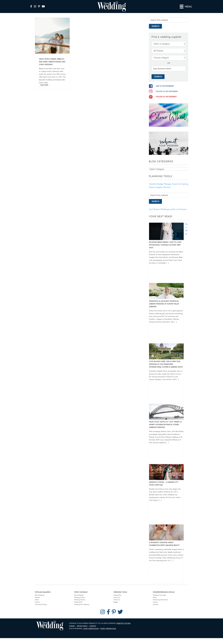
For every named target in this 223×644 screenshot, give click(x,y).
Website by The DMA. (124, 623)
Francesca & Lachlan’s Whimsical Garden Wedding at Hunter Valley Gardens (164, 304)
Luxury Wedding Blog (91, 629)
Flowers (37, 602)
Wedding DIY (78, 602)
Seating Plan (118, 595)
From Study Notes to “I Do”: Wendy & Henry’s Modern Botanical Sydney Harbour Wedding (165, 425)
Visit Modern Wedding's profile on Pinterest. (168, 209)
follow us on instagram (167, 91)
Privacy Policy (82, 626)
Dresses (37, 597)
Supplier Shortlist (163, 187)
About (155, 597)
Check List (117, 600)
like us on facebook (165, 86)
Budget (116, 602)
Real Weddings (40, 595)
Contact (155, 602)
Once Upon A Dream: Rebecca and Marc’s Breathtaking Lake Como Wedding (52, 62)
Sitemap (155, 604)
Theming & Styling (41, 604)
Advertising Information (160, 600)
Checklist (153, 184)
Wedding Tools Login (159, 595)
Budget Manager (165, 184)
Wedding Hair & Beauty (82, 604)
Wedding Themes (80, 600)
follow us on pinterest (166, 97)
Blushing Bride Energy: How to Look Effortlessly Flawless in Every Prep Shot (165, 245)
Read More (44, 85)
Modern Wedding (50, 626)
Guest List (177, 184)
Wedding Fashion (80, 597)
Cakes (37, 600)
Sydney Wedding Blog (108, 629)
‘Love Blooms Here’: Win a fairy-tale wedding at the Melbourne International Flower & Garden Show (166, 364)
